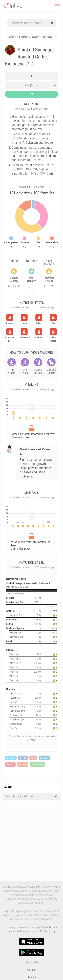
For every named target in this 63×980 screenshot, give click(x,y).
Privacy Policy (27, 931)
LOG (32, 94)
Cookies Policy (48, 931)
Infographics (32, 962)
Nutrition (32, 970)
